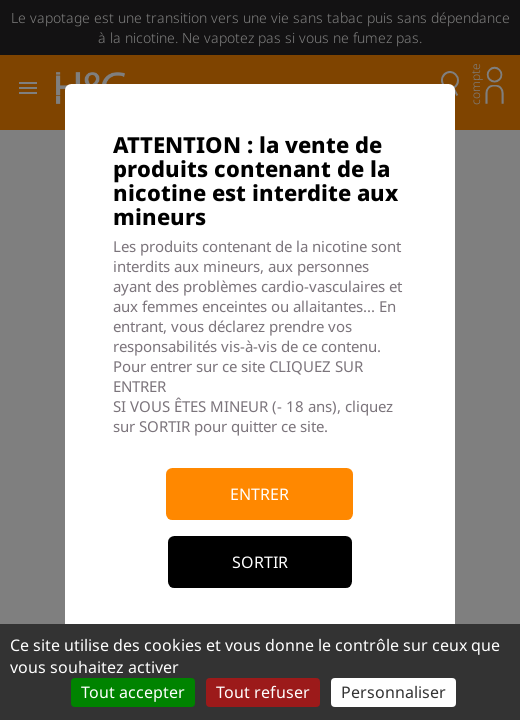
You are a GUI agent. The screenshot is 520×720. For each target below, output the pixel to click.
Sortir (260, 562)
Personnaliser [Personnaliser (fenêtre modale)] (393, 692)
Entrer (259, 494)
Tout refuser (263, 692)
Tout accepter (133, 692)
